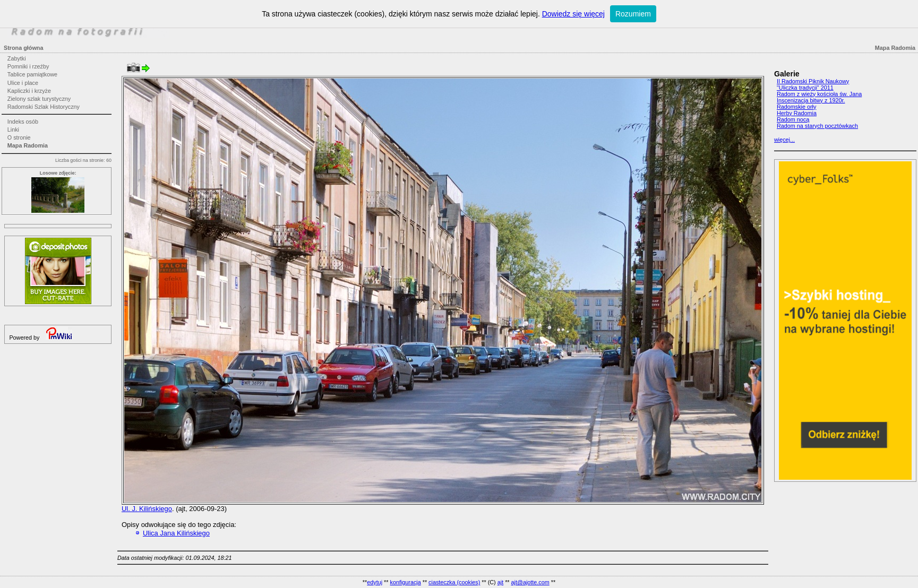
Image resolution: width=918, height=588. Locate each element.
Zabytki (17, 58)
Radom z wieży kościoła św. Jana (819, 94)
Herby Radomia (797, 113)
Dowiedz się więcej (573, 14)
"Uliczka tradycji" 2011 (805, 88)
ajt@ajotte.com (530, 582)
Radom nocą (793, 119)
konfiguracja (405, 582)
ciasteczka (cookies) (454, 582)
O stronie (19, 137)
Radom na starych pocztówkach (817, 126)
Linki (13, 129)
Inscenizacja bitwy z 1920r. (811, 100)
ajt (500, 582)
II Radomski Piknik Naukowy (813, 81)
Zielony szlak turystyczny (39, 99)
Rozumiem (633, 14)
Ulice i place (23, 83)
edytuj (375, 582)
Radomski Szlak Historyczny (44, 107)
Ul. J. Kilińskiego (147, 509)
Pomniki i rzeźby (28, 66)
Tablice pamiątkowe (32, 74)
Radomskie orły (796, 107)
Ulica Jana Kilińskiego (176, 533)
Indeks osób (23, 122)
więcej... (784, 140)
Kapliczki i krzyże (29, 91)
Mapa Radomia (28, 145)
